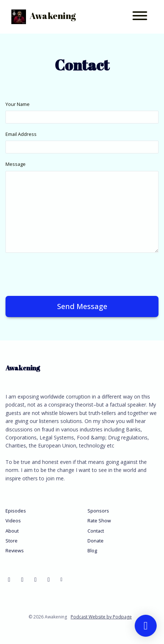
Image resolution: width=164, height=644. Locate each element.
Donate (96, 541)
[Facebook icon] (9, 579)
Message (16, 164)
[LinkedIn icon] (36, 579)
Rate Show (99, 521)
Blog (92, 550)
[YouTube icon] (22, 579)
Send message (82, 306)
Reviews (15, 550)
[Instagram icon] (49, 579)
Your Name (18, 104)
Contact (96, 531)
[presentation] (61, 273)
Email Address (21, 134)
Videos (13, 521)
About (12, 531)
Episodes (16, 511)
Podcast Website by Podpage (101, 617)
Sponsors (98, 511)
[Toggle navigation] (140, 17)
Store (12, 541)
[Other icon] (62, 579)
